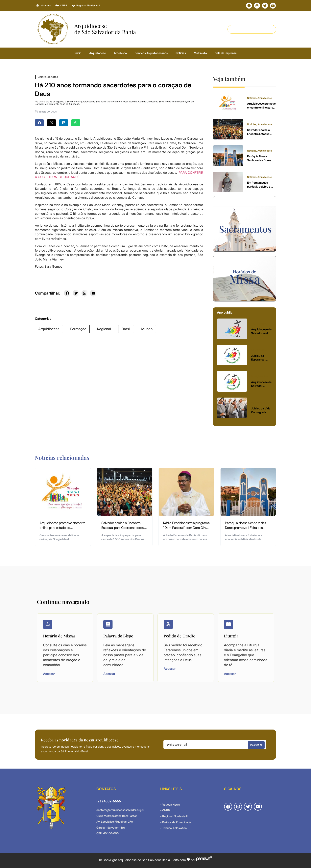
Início (78, 53)
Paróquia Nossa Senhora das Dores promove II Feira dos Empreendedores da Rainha (245, 528)
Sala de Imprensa (226, 53)
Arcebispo (120, 53)
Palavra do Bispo (118, 636)
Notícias (181, 53)
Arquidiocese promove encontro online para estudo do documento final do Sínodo (62, 528)
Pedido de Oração (179, 636)
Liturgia (231, 636)
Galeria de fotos (48, 77)
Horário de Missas (59, 636)
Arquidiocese (98, 53)
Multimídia (200, 53)
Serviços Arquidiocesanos (151, 53)
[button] (39, 123)
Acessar (49, 674)
